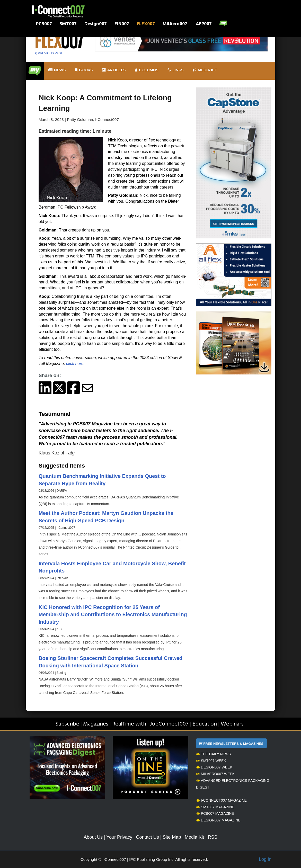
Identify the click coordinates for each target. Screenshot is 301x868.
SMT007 (68, 24)
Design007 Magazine (218, 820)
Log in (265, 859)
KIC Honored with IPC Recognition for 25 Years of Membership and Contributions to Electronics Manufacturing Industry (113, 615)
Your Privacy (119, 837)
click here (75, 364)
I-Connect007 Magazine (221, 800)
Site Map (172, 837)
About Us (93, 837)
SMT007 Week (211, 761)
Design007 (96, 24)
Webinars (232, 724)
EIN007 (122, 24)
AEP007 (204, 24)
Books (84, 70)
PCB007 (44, 24)
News (57, 70)
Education (205, 724)
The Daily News (214, 754)
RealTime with (129, 724)
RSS (213, 837)
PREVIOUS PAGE (49, 53)
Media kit (205, 70)
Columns (147, 70)
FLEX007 (146, 24)
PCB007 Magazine (215, 813)
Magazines (96, 724)
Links (175, 70)
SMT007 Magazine (215, 807)
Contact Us (148, 837)
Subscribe (67, 724)
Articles (114, 70)
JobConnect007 (169, 724)
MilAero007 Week (215, 774)
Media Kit (194, 837)
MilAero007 (175, 24)
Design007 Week (214, 767)
